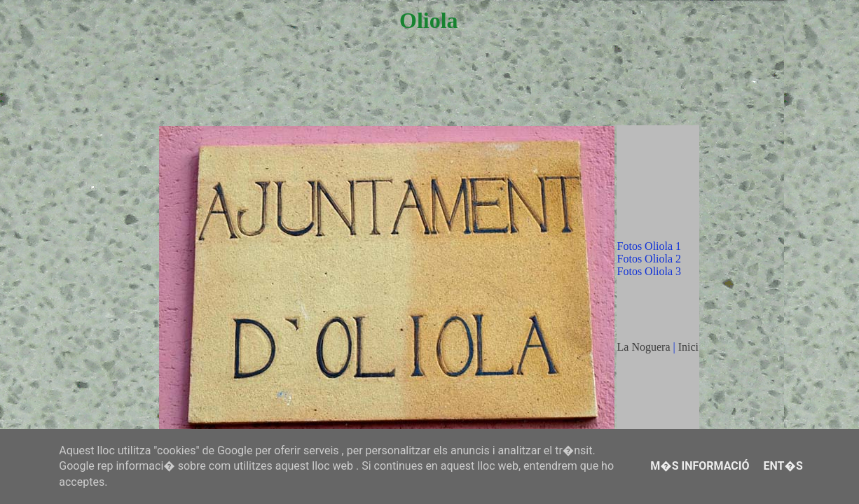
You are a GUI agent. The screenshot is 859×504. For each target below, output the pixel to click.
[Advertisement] (429, 92)
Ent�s (783, 466)
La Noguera (644, 347)
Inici (688, 347)
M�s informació (700, 466)
